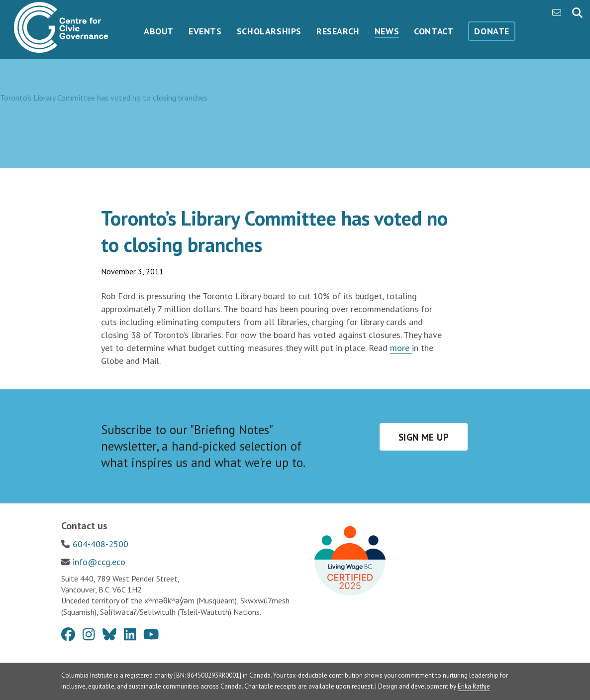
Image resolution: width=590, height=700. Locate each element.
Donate (492, 31)
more (401, 348)
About (159, 31)
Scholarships (269, 31)
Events (205, 31)
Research (338, 31)
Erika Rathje (474, 686)
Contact (434, 31)
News (387, 31)
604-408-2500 (100, 544)
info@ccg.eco (99, 562)
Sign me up (424, 437)
